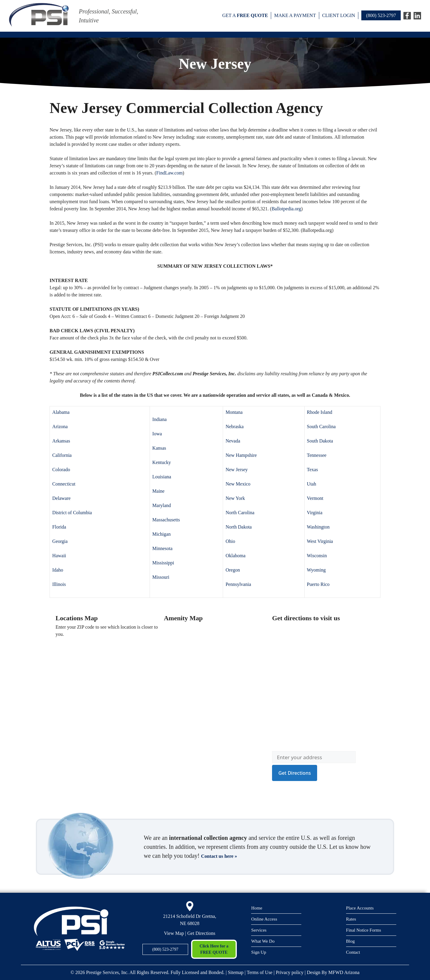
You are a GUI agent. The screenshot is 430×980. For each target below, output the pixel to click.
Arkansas (61, 441)
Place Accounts (362, 907)
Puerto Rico (318, 584)
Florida (59, 527)
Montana (234, 412)
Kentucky (162, 462)
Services (260, 930)
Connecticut (64, 484)
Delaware (61, 498)
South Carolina (321, 427)
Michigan (161, 534)
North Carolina (240, 513)
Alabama (61, 412)
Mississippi (163, 563)
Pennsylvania (238, 584)
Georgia (60, 541)
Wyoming (316, 570)
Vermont (315, 498)
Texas (312, 470)
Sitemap (236, 972)
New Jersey (236, 470)
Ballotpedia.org (286, 209)
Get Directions (201, 933)
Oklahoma (235, 556)
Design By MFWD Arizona (333, 972)
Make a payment (295, 15)
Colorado (61, 470)
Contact (354, 953)
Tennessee (317, 455)
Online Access (266, 919)
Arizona (60, 427)
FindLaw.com (169, 173)
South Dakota (320, 441)
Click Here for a (214, 950)
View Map (174, 933)
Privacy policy (290, 972)
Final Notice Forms (366, 930)
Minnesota (162, 548)
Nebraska (234, 427)
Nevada (233, 441)
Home (257, 907)
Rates (352, 919)
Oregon (233, 570)
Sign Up (259, 953)
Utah (312, 484)
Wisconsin (317, 556)
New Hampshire (241, 455)
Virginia (315, 513)
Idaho (58, 570)
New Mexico (238, 484)
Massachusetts (166, 520)
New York (235, 498)
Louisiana (162, 477)
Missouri (161, 577)
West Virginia (320, 541)
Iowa (157, 434)
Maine (158, 491)
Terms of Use (259, 972)
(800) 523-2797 (381, 15)
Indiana (159, 419)
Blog (351, 942)
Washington (318, 527)
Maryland (162, 505)
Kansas (159, 448)
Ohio (230, 541)
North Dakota (239, 527)
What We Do (264, 942)
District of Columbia (72, 513)
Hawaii (59, 556)
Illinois (59, 584)
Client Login (339, 15)
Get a (245, 15)
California (62, 455)
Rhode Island (320, 412)
